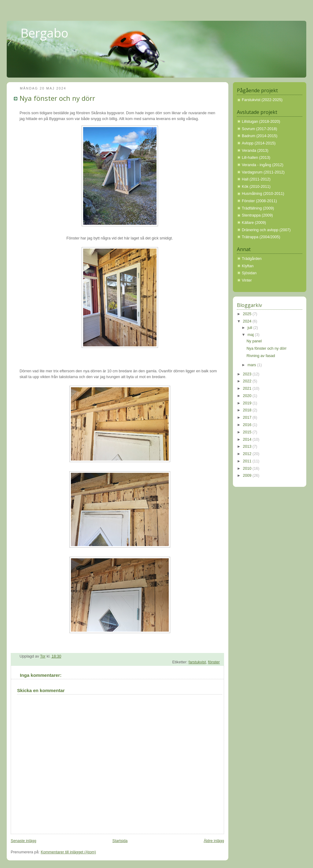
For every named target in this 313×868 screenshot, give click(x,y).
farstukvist (197, 662)
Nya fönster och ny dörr (267, 348)
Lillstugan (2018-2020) (261, 122)
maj (251, 335)
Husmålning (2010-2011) (263, 194)
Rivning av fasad (261, 356)
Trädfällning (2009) (258, 208)
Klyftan (248, 266)
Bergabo (44, 33)
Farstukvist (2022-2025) (262, 100)
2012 (248, 454)
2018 (248, 410)
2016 (248, 425)
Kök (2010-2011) (256, 187)
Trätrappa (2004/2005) (261, 237)
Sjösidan (249, 273)
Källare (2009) (254, 223)
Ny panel (254, 341)
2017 (248, 418)
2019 (248, 403)
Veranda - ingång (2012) (263, 165)
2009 (248, 476)
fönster (214, 662)
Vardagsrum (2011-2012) (263, 172)
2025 (248, 314)
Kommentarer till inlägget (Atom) (68, 852)
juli (250, 328)
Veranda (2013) (255, 151)
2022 (248, 381)
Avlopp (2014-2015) (259, 143)
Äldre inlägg (214, 841)
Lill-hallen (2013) (256, 158)
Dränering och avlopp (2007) (266, 230)
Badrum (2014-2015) (260, 136)
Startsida (120, 841)
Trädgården (252, 259)
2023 (248, 374)
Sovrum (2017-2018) (260, 129)
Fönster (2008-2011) (259, 201)
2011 (248, 461)
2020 (248, 396)
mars (252, 365)
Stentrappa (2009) (257, 215)
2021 (248, 388)
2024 (248, 321)
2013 (248, 447)
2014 (248, 439)
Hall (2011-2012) (256, 179)
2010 (248, 469)
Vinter (247, 280)
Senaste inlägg (23, 841)
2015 (248, 432)
